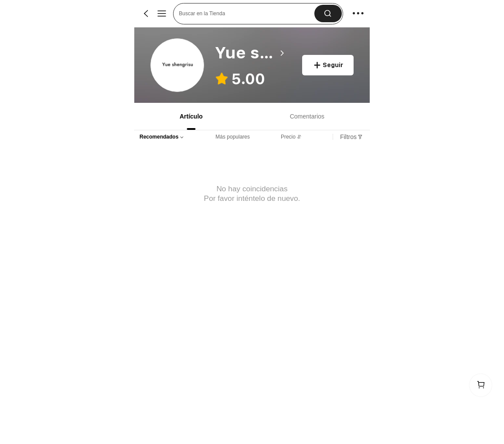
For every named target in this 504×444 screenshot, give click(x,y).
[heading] (250, 53)
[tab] (190, 116)
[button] (328, 14)
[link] (178, 66)
